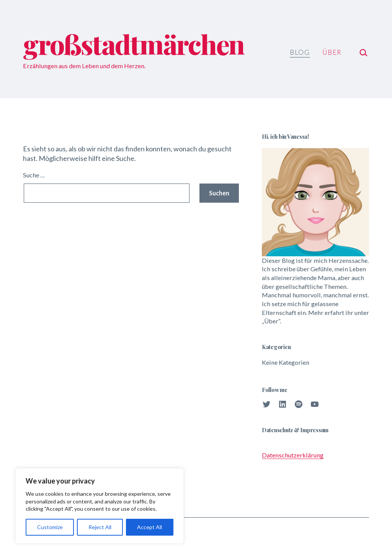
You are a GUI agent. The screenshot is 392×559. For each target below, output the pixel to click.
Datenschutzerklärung (293, 455)
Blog (300, 52)
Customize (50, 527)
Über (332, 52)
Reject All (100, 527)
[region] (100, 506)
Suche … (34, 175)
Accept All (149, 527)
